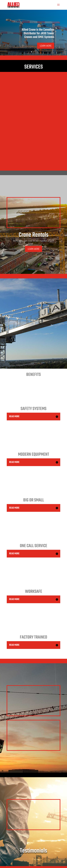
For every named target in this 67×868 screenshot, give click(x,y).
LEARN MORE (46, 46)
